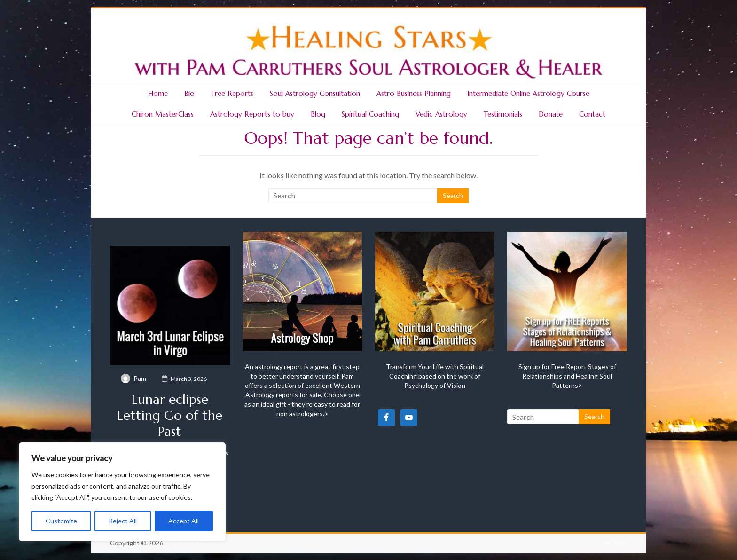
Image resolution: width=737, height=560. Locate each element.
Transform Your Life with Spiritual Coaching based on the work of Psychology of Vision (435, 376)
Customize (61, 521)
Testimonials (503, 114)
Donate (551, 114)
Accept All (184, 521)
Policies (616, 543)
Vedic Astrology (441, 114)
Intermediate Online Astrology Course (528, 93)
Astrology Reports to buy (252, 114)
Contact (592, 114)
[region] (122, 492)
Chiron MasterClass (163, 114)
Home (158, 93)
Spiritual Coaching (370, 114)
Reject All (123, 521)
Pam (140, 379)
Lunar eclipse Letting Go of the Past (170, 415)
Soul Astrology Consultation (315, 93)
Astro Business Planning (414, 93)
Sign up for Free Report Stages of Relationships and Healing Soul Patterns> (567, 376)
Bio (189, 93)
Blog (318, 114)
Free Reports (232, 93)
